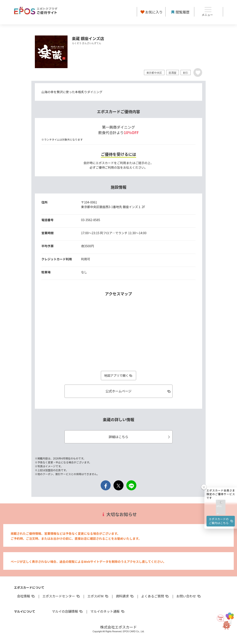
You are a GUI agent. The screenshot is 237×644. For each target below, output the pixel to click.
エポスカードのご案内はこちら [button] (221, 508)
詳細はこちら (140, 437)
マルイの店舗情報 (68, 611)
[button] (221, 494)
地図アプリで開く (118, 375)
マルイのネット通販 (107, 611)
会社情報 (26, 596)
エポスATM (98, 596)
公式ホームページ (138, 391)
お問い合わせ (189, 596)
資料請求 (125, 596)
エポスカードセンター (61, 596)
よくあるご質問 (155, 596)
